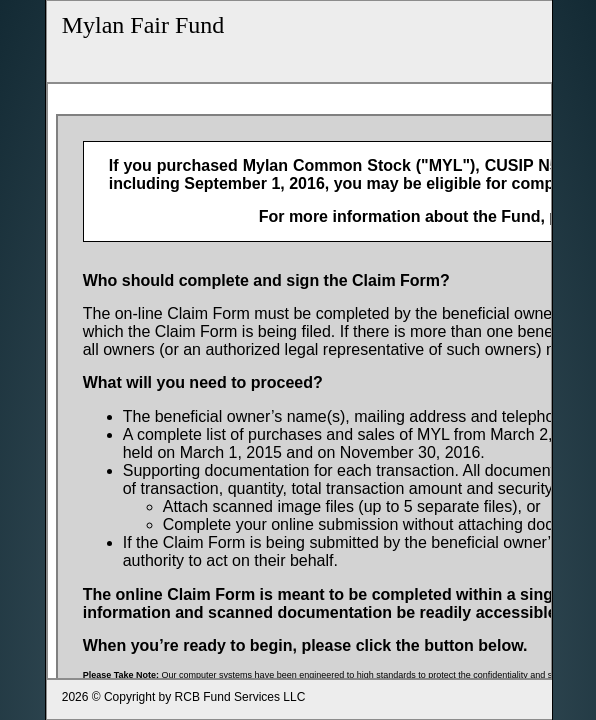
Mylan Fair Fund (143, 25)
